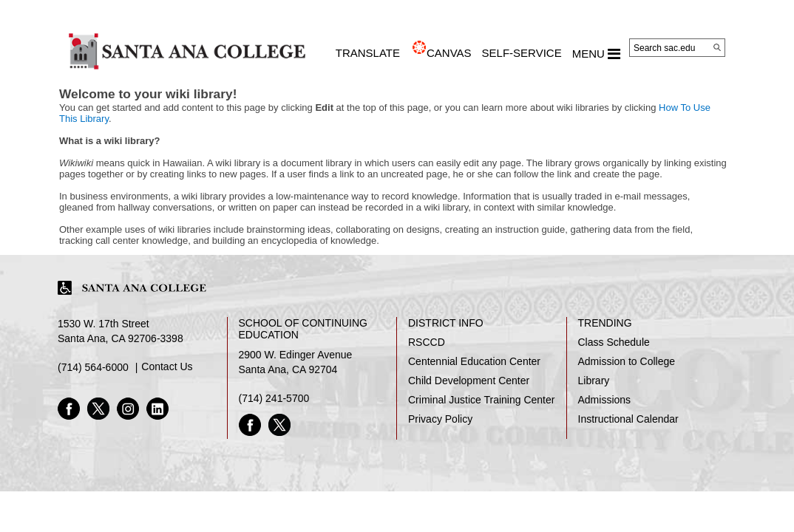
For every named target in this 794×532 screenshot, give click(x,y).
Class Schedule (614, 342)
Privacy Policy (440, 419)
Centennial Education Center (474, 361)
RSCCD (427, 342)
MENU (596, 54)
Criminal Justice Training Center (481, 400)
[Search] (717, 47)
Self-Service (522, 53)
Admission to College (627, 361)
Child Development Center (469, 381)
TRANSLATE (368, 53)
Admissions (605, 400)
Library (594, 381)
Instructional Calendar (628, 419)
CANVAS (449, 53)
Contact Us (167, 366)
